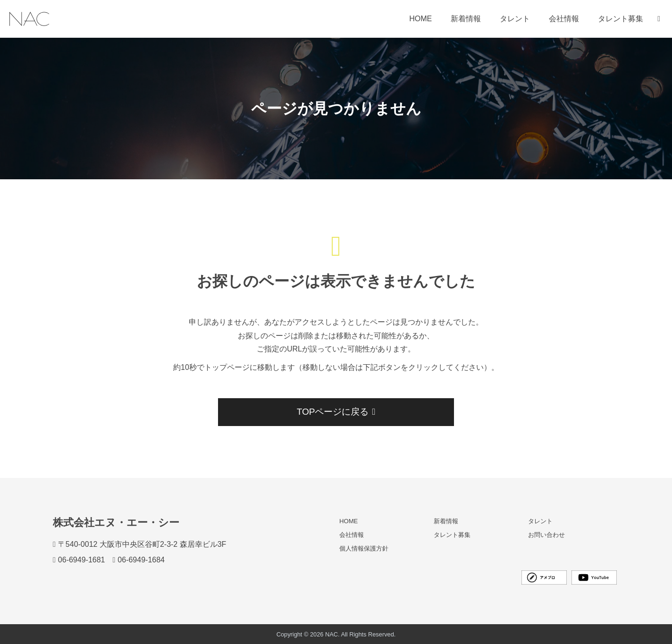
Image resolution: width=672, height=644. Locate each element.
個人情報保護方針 (364, 549)
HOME (420, 19)
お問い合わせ (546, 535)
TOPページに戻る (336, 412)
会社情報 (564, 19)
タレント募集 (621, 19)
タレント (515, 19)
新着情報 (466, 19)
